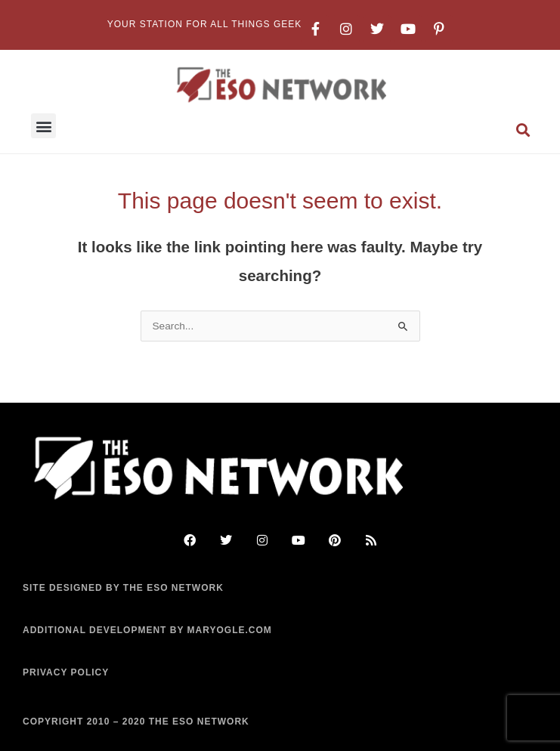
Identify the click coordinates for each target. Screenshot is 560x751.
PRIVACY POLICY (66, 672)
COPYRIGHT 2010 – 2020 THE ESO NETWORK (136, 722)
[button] (43, 126)
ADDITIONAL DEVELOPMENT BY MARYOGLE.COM (147, 630)
